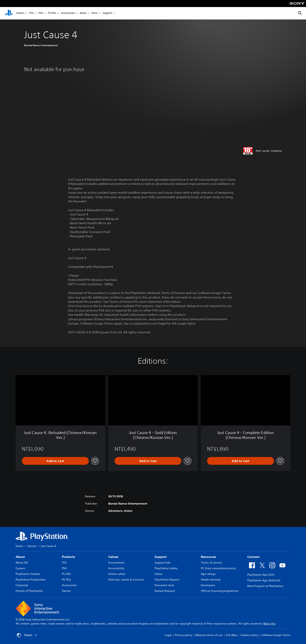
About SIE (22, 563)
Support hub (162, 563)
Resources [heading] (208, 557)
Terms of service (211, 563)
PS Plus (52, 13)
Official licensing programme (220, 591)
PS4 (41, 13)
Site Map (231, 635)
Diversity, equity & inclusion (126, 580)
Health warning (211, 580)
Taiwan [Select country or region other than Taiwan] (27, 635)
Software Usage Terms (276, 635)
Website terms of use (209, 635)
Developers (208, 585)
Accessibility (116, 568)
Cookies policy (249, 635)
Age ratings (208, 574)
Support (107, 13)
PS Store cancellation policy (218, 568)
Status (159, 574)
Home (19, 546)
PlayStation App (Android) (264, 580)
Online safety (117, 574)
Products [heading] (68, 557)
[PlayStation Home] (9, 13)
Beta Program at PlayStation (265, 586)
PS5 (31, 13)
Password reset (164, 585)
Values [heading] (113, 557)
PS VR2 (66, 574)
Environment (116, 563)
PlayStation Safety (166, 568)
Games (20, 13)
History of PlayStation (29, 591)
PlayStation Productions (31, 580)
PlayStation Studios (28, 574)
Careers (20, 568)
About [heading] (20, 557)
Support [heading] (161, 557)
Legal (168, 635)
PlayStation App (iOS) (261, 575)
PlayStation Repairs (167, 580)
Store (95, 13)
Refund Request (165, 591)
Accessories (68, 13)
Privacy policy (184, 635)
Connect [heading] (253, 557)
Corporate (22, 585)
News (83, 13)
